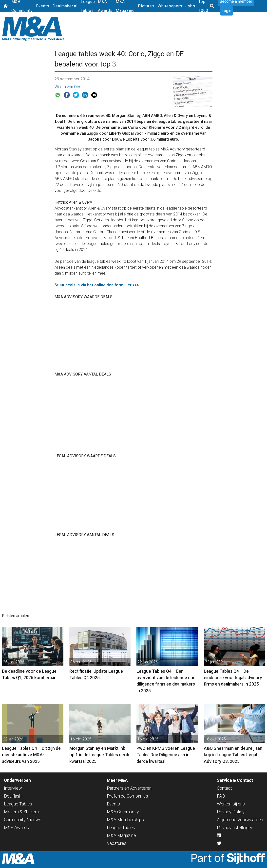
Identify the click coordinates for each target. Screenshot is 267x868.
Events (43, 6)
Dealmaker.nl (65, 6)
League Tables (18, 804)
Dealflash (13, 796)
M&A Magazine (121, 835)
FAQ (221, 796)
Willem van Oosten (71, 87)
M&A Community (123, 812)
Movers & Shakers (21, 812)
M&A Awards (16, 827)
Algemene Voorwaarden (240, 820)
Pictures (146, 6)
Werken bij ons (231, 804)
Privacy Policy (231, 812)
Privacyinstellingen (235, 827)
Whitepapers (170, 6)
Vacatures (117, 843)
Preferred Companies (127, 796)
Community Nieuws (23, 820)
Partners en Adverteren (129, 788)
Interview (13, 788)
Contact (224, 788)
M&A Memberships (125, 820)
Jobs (190, 6)
